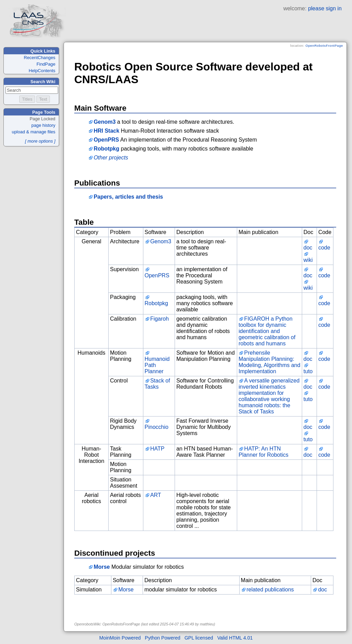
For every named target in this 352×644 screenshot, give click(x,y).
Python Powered (162, 638)
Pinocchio (157, 427)
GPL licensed (199, 638)
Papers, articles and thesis (128, 197)
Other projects (111, 158)
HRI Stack (106, 131)
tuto (308, 371)
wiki (308, 260)
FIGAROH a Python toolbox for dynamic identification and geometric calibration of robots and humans (267, 331)
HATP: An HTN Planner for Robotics (263, 452)
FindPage (46, 64)
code (324, 248)
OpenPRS (106, 140)
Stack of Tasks (157, 384)
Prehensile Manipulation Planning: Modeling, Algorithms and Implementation (269, 362)
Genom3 (104, 122)
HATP (157, 449)
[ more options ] (40, 141)
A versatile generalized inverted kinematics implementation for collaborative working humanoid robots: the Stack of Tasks (269, 396)
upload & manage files (34, 132)
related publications (270, 590)
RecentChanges (40, 58)
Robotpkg (106, 149)
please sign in (325, 8)
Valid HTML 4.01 (235, 638)
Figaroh (159, 319)
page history (43, 125)
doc (308, 248)
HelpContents (42, 71)
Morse (102, 567)
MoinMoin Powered (120, 638)
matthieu (207, 624)
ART (156, 495)
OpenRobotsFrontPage (324, 46)
